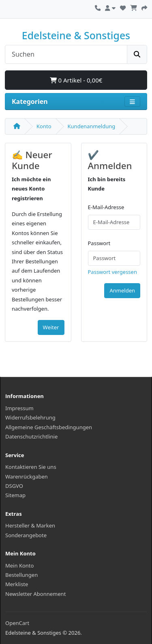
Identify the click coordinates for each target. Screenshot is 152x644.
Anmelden (122, 290)
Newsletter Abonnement (35, 594)
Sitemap (15, 495)
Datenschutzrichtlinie (31, 436)
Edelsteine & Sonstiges (76, 35)
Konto (44, 126)
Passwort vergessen (112, 272)
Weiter (51, 327)
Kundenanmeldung (92, 126)
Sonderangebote (26, 535)
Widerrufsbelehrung (30, 417)
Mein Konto (19, 566)
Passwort (99, 243)
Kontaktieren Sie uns (31, 467)
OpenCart (17, 623)
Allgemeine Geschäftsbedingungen (49, 427)
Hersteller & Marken (30, 525)
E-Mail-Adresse (106, 207)
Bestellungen (21, 575)
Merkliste (17, 584)
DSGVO (14, 486)
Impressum (19, 408)
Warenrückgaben (27, 477)
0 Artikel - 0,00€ (76, 80)
